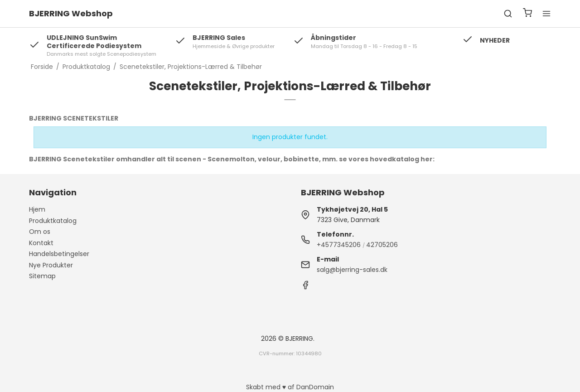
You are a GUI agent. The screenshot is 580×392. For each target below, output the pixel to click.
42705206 (382, 245)
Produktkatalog (53, 221)
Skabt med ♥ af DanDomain (290, 387)
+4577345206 (339, 245)
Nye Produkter (51, 265)
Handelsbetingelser (59, 254)
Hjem (37, 209)
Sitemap (42, 276)
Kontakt (41, 243)
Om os (40, 232)
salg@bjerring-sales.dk (352, 270)
